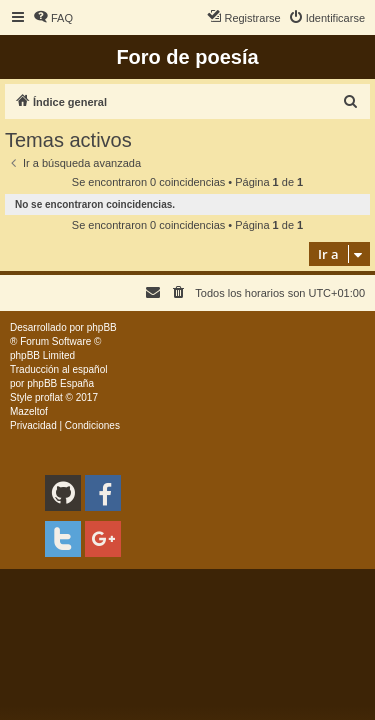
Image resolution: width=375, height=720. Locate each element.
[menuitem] (53, 18)
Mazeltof (29, 411)
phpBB (102, 327)
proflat (49, 397)
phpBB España (60, 383)
